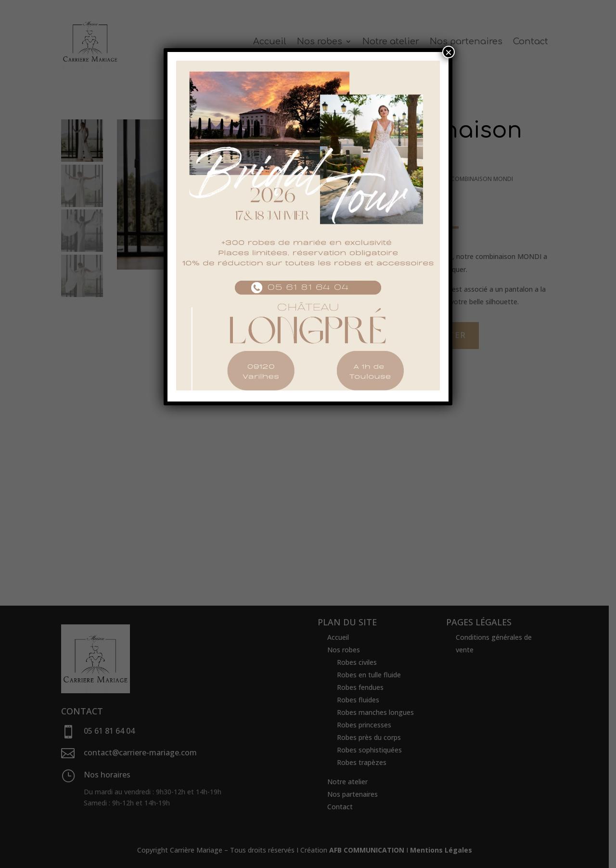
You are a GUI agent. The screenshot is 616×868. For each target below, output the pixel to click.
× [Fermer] (449, 52)
